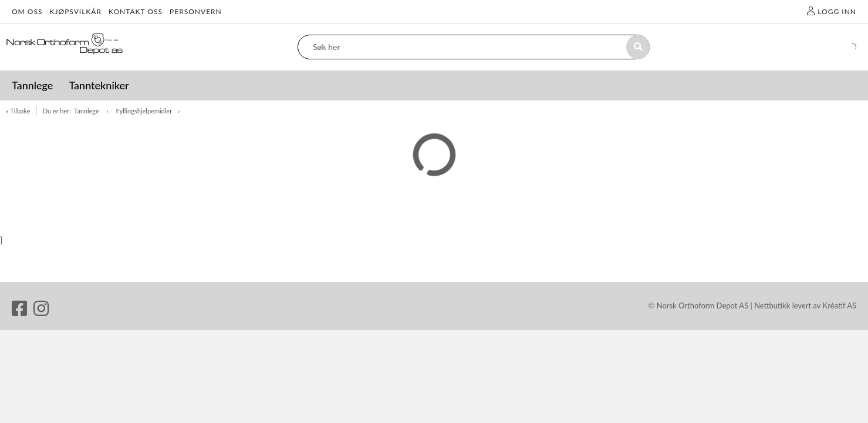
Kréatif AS (840, 305)
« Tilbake (18, 111)
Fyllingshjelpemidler (144, 111)
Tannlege (87, 111)
